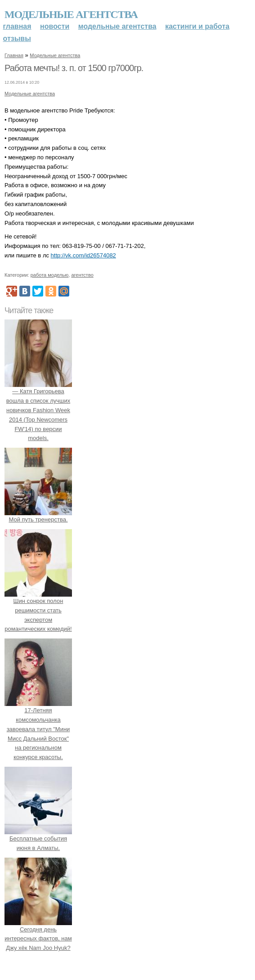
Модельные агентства (71, 14)
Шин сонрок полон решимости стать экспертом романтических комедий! (38, 610)
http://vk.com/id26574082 (83, 255)
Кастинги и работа (197, 26)
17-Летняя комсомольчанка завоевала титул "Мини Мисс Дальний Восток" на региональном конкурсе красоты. (38, 729)
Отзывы (17, 38)
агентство (82, 275)
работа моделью (50, 275)
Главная (17, 26)
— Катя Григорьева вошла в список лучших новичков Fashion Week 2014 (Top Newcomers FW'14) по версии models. (38, 410)
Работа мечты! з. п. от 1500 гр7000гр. (74, 68)
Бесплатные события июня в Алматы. (38, 838)
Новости (55, 26)
